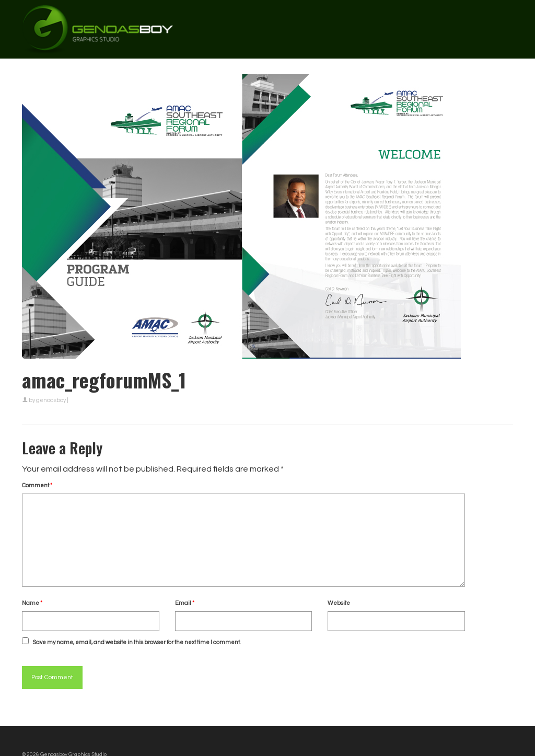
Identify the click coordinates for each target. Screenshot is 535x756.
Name (32, 603)
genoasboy (51, 400)
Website (339, 603)
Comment (37, 485)
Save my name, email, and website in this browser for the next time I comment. (137, 642)
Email (185, 603)
